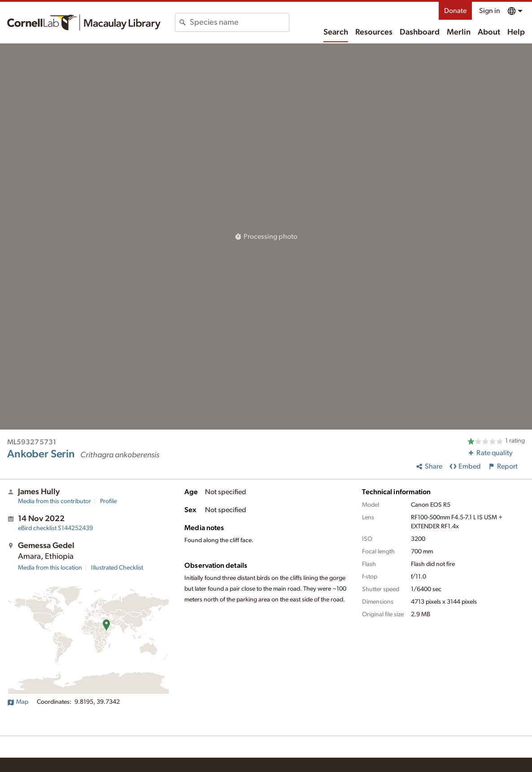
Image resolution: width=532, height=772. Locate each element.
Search (336, 32)
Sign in (490, 11)
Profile (108, 501)
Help (516, 32)
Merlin (459, 32)
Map (18, 702)
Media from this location (50, 568)
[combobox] (239, 22)
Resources (374, 32)
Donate (455, 11)
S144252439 (55, 528)
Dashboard (420, 32)
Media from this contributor (55, 501)
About (489, 32)
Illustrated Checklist (117, 568)
